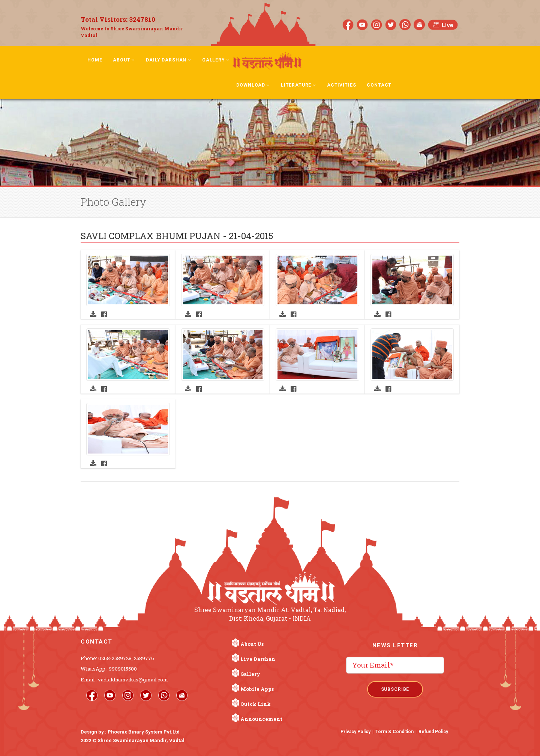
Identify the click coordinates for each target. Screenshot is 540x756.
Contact (379, 85)
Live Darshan (258, 659)
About (124, 60)
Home (95, 60)
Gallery (216, 60)
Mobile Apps (257, 689)
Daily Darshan (169, 60)
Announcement (261, 719)
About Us (252, 644)
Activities (341, 85)
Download (253, 85)
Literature (298, 85)
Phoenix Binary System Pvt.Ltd (144, 732)
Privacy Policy (355, 732)
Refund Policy (433, 732)
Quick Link (256, 704)
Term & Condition (394, 732)
